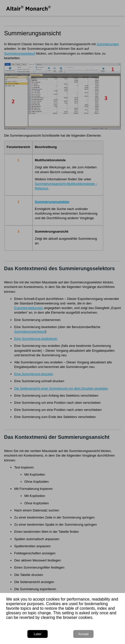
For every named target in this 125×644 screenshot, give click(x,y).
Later (38, 634)
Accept (83, 634)
